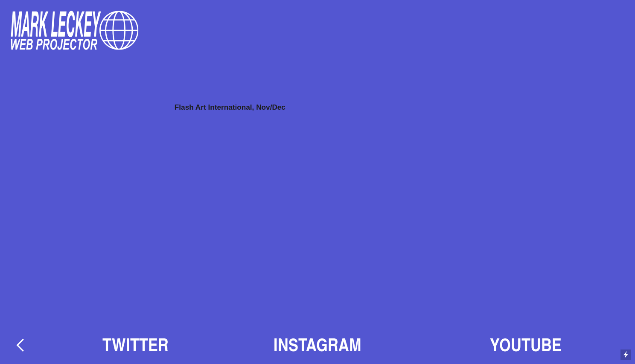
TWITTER (135, 344)
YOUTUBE (526, 344)
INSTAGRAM (317, 344)
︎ (20, 344)
